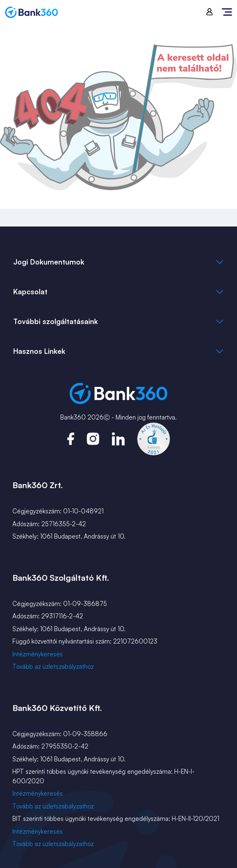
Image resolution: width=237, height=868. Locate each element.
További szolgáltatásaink (56, 321)
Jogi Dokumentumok (49, 262)
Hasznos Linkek (39, 351)
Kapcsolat (30, 292)
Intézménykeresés (38, 654)
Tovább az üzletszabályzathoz (53, 666)
